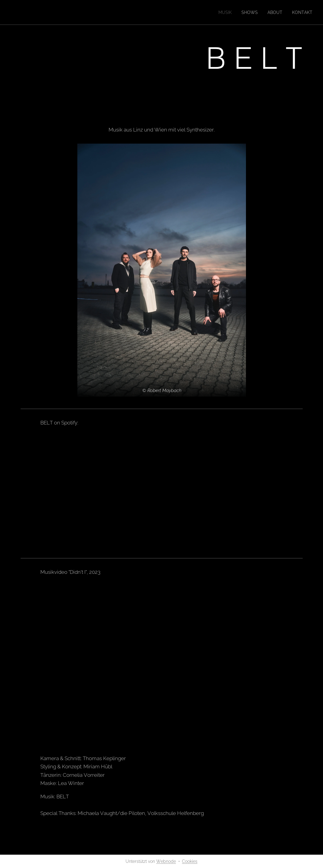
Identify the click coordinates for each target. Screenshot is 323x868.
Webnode (166, 861)
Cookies (190, 861)
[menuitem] (219, 12)
